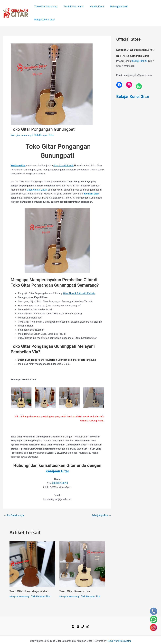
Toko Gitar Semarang (52, 8)
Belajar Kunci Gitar (134, 85)
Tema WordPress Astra (119, 630)
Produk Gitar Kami (78, 8)
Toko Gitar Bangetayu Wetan (30, 580)
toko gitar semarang (22, 124)
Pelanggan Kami (121, 8)
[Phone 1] (83, 615)
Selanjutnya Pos (101, 504)
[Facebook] (73, 615)
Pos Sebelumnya (14, 504)
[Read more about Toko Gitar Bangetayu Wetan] (32, 553)
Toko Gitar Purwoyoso (76, 580)
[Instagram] (78, 615)
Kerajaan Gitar (57, 460)
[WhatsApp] (88, 615)
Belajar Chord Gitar (145, 8)
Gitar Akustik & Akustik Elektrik (80, 282)
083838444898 (60, 472)
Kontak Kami (100, 8)
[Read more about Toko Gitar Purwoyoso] (82, 553)
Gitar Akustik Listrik (65, 154)
